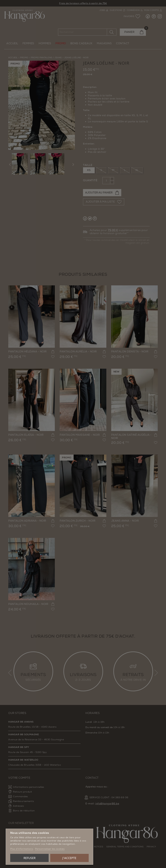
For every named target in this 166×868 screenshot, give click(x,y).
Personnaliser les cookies (50, 849)
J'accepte (69, 858)
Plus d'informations (22, 849)
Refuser (30, 858)
